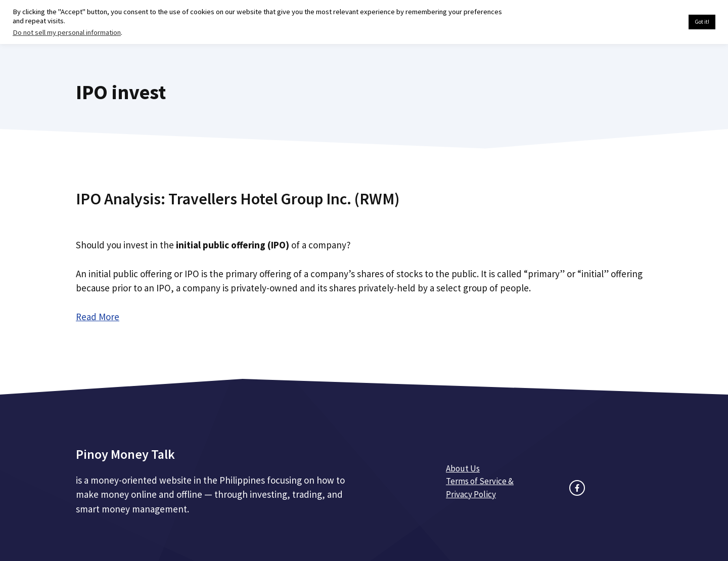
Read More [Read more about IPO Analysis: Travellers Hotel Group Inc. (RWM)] (98, 317)
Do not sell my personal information (67, 32)
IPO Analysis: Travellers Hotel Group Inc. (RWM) (238, 199)
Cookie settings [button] (657, 22)
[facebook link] (577, 488)
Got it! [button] (702, 22)
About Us (463, 468)
